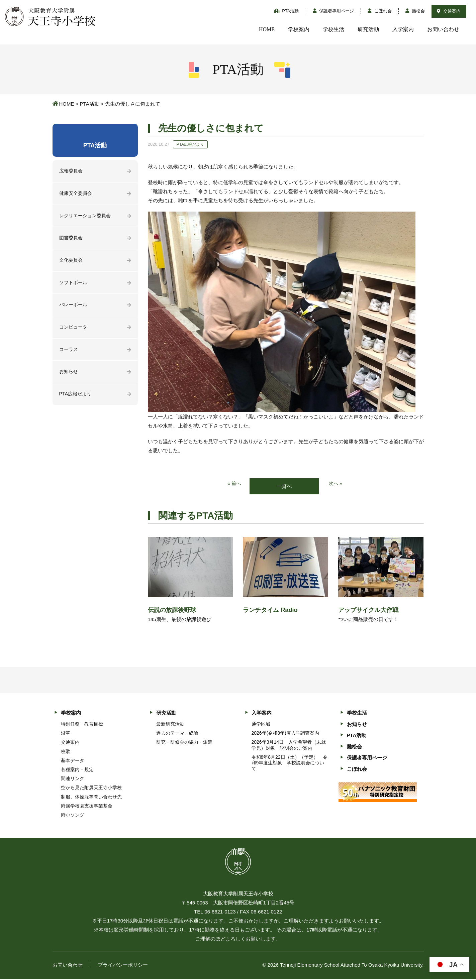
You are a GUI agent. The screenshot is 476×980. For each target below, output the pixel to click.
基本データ (73, 761)
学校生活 (334, 29)
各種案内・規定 (77, 770)
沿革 (66, 733)
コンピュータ (74, 330)
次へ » (336, 484)
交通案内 (449, 11)
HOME (267, 29)
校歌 (66, 752)
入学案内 (403, 29)
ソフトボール (74, 285)
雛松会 (415, 11)
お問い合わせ (443, 29)
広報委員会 (72, 171)
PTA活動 (287, 11)
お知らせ (69, 376)
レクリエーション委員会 (87, 217)
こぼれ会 (380, 11)
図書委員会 (72, 239)
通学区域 (261, 724)
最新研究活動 (170, 724)
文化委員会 (72, 262)
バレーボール (74, 308)
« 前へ (234, 484)
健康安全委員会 (77, 194)
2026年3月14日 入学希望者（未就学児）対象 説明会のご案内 (289, 746)
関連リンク (73, 779)
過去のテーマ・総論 (177, 733)
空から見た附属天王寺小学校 (91, 788)
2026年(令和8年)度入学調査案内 (285, 733)
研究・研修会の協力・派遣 (184, 743)
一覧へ (284, 486)
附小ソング (73, 815)
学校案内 (299, 29)
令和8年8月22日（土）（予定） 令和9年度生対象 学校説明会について (290, 763)
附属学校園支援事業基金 (87, 806)
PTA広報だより (76, 399)
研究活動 (368, 29)
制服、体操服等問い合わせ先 (91, 797)
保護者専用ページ (334, 11)
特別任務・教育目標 (82, 724)
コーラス (69, 353)
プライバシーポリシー (123, 965)
